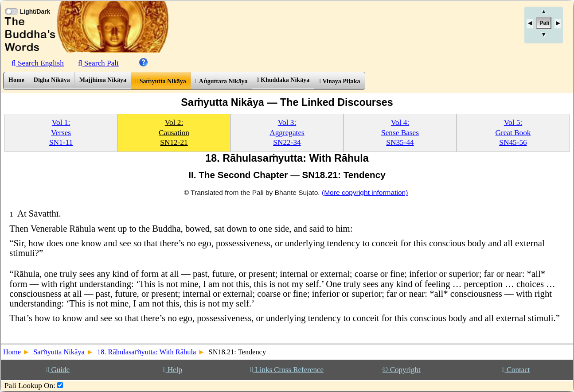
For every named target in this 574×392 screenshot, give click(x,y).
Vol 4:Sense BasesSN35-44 (400, 132)
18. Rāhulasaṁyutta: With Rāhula (146, 352)
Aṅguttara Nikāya (222, 81)
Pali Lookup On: (30, 386)
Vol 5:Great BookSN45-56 (513, 132)
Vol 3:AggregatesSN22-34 (287, 132)
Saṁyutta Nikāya (161, 81)
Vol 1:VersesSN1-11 (61, 132)
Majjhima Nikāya (103, 80)
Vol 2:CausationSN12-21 (174, 132)
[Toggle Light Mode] (11, 4)
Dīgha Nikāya (52, 80)
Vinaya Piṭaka (339, 81)
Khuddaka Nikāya (283, 80)
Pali (544, 23)
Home (16, 80)
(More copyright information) (365, 192)
